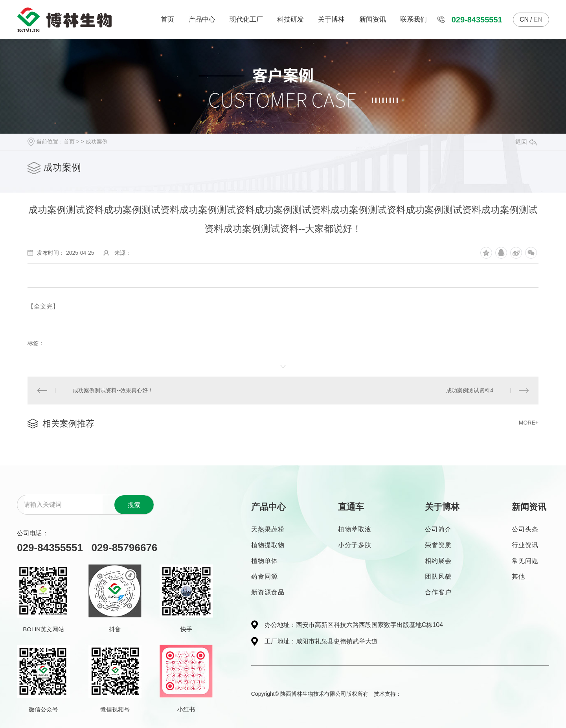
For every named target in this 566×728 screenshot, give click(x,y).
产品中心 (202, 19)
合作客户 (438, 592)
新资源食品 (268, 592)
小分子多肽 (355, 545)
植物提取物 (268, 545)
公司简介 (438, 529)
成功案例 (97, 142)
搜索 (134, 505)
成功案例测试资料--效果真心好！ (113, 390)
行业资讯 (525, 545)
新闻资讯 (373, 19)
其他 (518, 576)
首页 (167, 19)
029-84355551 (477, 20)
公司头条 (525, 529)
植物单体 (265, 561)
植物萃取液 (355, 529)
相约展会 (438, 561)
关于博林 (331, 19)
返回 (526, 142)
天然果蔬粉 (268, 529)
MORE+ (529, 423)
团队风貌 (438, 576)
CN (524, 19)
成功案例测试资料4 (470, 390)
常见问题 (525, 561)
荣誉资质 (438, 545)
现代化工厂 (246, 19)
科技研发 (290, 19)
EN (538, 19)
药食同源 (265, 576)
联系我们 (413, 19)
